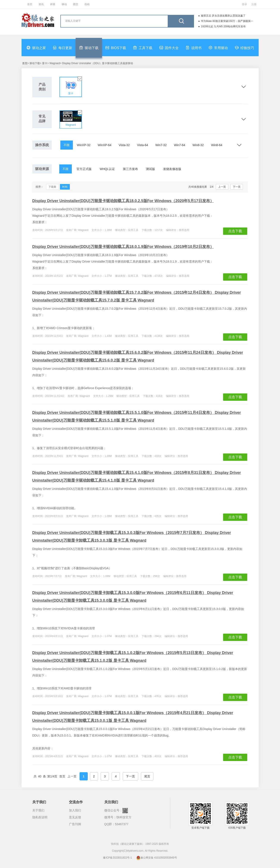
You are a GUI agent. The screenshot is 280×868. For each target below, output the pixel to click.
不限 (67, 145)
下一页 (237, 187)
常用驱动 (218, 48)
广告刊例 (75, 824)
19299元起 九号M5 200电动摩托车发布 (223, 26)
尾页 (147, 776)
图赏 (76, 4)
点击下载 (235, 231)
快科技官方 (124, 817)
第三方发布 (130, 169)
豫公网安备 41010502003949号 (157, 858)
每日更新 (63, 48)
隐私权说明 (40, 817)
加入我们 (75, 810)
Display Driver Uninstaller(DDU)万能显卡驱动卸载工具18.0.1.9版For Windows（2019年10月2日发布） (123, 247)
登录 (244, 4)
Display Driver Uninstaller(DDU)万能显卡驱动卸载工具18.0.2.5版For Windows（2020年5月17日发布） (123, 201)
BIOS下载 (116, 48)
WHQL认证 (107, 169)
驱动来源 (42, 169)
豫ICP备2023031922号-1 (117, 858)
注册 (254, 4)
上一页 (222, 187)
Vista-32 (124, 145)
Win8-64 (217, 145)
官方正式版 (84, 169)
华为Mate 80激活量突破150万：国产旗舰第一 (227, 21)
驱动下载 (89, 48)
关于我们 (38, 810)
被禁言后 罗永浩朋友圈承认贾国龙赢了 (223, 16)
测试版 (150, 169)
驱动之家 (36, 48)
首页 (30, 4)
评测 (53, 4)
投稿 (87, 4)
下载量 (52, 187)
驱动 (64, 4)
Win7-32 (161, 145)
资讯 (41, 4)
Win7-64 (180, 145)
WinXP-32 (84, 145)
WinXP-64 (105, 145)
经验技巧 (244, 48)
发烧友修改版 (172, 169)
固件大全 (169, 48)
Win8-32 (198, 145)
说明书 (194, 48)
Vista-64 (143, 145)
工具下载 (143, 48)
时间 (65, 187)
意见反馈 (75, 817)
